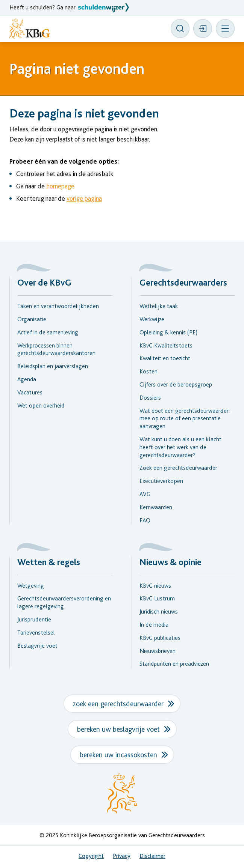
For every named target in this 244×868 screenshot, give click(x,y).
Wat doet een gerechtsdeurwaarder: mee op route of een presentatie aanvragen (185, 419)
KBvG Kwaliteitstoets (166, 345)
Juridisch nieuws (159, 612)
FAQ (145, 520)
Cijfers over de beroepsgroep (176, 384)
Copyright (91, 856)
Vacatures (30, 392)
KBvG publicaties (160, 638)
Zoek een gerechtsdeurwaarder (178, 468)
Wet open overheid (41, 405)
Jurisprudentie (34, 619)
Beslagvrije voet (37, 646)
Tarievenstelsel (36, 633)
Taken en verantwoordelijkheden (58, 306)
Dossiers (150, 398)
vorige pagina (84, 198)
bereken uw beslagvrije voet (118, 729)
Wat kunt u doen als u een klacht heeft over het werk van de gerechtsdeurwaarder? (180, 447)
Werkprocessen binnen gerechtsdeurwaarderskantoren (56, 349)
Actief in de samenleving (48, 332)
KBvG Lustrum (157, 598)
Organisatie (32, 319)
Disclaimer (152, 856)
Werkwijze (152, 319)
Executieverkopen (161, 481)
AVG (145, 494)
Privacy (122, 856)
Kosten (149, 371)
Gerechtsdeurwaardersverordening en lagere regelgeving (64, 602)
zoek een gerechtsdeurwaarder (118, 704)
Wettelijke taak (159, 306)
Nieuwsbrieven (158, 651)
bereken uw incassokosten (118, 755)
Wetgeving (31, 586)
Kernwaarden (156, 507)
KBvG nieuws (155, 586)
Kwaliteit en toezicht (165, 358)
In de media (154, 625)
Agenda (27, 379)
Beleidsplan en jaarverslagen (53, 366)
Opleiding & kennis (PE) (168, 332)
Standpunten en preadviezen (174, 664)
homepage (60, 186)
